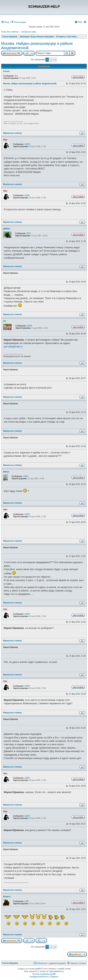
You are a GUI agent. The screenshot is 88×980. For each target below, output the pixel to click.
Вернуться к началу (12, 133)
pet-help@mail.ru (13, 347)
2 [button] (51, 60)
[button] (55, 60)
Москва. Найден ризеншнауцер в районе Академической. (37, 46)
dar (5, 321)
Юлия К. (7, 897)
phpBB (38, 969)
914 (16, 76)
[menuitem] (5, 22)
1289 (26, 901)
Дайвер (7, 229)
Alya (5, 140)
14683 (26, 476)
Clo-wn (6, 71)
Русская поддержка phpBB (44, 974)
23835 (29, 326)
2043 (29, 233)
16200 (27, 144)
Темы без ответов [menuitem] (10, 32)
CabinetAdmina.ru (56, 971)
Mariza (6, 472)
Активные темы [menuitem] (29, 32)
